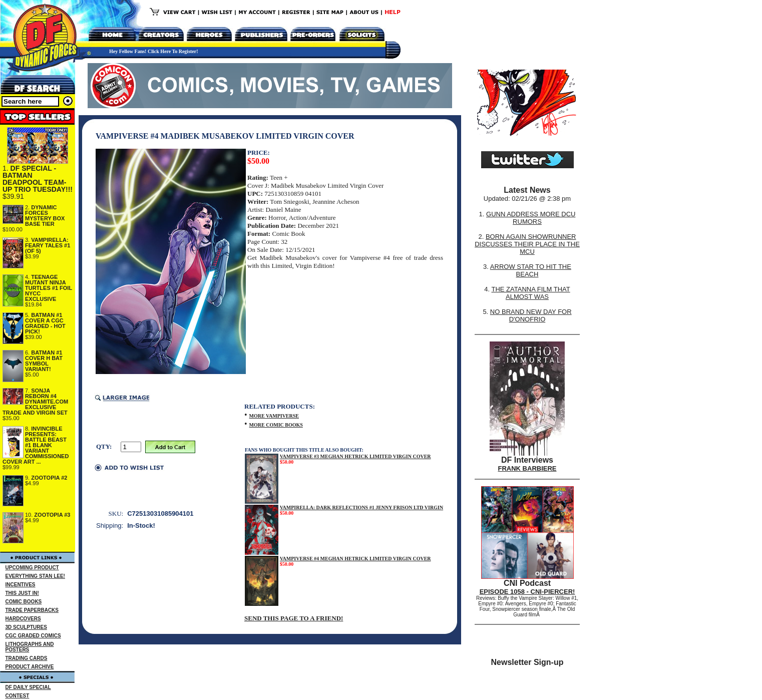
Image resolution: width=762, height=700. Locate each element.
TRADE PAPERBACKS (32, 610)
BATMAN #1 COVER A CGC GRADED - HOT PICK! (45, 323)
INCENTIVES (21, 585)
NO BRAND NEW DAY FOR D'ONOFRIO (531, 315)
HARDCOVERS (23, 619)
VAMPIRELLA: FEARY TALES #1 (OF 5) (48, 245)
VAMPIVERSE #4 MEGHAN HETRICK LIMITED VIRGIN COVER (355, 559)
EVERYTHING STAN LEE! (35, 576)
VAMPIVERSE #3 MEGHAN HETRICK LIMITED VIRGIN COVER (355, 456)
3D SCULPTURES (26, 627)
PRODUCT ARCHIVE (30, 667)
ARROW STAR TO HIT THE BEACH (531, 270)
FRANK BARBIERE (527, 468)
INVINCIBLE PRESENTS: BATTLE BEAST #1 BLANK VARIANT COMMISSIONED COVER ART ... (36, 445)
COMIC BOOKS (24, 602)
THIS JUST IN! (22, 593)
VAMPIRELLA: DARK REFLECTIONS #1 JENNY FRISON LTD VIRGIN (361, 507)
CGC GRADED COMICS (33, 636)
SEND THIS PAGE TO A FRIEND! (294, 618)
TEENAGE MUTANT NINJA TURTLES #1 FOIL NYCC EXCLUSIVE (49, 288)
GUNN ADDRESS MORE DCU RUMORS (531, 218)
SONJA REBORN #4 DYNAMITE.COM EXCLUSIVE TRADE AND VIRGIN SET (35, 402)
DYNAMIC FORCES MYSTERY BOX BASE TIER (45, 216)
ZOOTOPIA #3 (52, 515)
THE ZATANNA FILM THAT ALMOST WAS (531, 293)
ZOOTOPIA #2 (49, 478)
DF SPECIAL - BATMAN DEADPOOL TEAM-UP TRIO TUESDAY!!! (38, 179)
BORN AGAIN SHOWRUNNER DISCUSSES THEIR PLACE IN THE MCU (527, 244)
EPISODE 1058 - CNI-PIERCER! (527, 592)
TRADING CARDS (27, 658)
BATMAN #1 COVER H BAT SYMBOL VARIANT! (44, 361)
